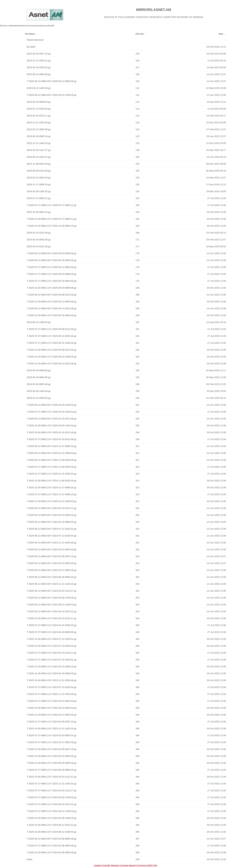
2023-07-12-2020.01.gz (39, 61)
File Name (30, 34)
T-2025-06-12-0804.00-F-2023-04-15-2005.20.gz (52, 515)
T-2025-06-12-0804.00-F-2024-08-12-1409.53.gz (52, 605)
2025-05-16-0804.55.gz (39, 377)
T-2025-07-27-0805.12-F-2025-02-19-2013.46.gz (52, 439)
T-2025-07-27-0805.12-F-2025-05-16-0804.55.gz (52, 281)
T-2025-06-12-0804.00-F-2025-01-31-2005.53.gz (52, 453)
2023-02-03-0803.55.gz (39, 240)
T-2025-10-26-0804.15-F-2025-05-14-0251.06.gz (52, 364)
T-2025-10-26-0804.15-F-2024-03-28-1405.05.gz (52, 818)
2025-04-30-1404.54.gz (39, 391)
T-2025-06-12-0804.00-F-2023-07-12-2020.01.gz (52, 529)
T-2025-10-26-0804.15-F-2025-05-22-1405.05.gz (52, 357)
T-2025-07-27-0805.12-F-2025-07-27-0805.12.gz (52, 205)
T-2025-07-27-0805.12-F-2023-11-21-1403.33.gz (52, 784)
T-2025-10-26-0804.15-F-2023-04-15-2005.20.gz (52, 667)
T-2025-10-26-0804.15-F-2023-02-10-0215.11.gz (52, 618)
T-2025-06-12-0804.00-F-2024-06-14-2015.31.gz (52, 611)
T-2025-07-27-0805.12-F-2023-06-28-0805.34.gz (52, 770)
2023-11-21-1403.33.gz (39, 143)
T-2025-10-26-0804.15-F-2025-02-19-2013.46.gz (52, 432)
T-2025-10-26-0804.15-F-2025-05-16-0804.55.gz (52, 315)
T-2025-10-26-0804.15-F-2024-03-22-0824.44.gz (52, 708)
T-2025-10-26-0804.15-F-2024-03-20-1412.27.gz (52, 777)
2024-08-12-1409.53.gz (39, 322)
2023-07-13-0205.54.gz (39, 109)
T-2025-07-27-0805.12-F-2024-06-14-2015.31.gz (52, 804)
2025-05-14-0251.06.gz (39, 246)
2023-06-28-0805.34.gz (39, 136)
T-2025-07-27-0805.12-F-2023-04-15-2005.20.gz (52, 625)
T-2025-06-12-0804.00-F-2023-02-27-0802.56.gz (52, 570)
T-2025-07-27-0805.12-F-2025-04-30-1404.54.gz (52, 412)
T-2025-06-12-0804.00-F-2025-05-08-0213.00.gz (52, 295)
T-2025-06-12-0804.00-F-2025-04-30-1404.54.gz (52, 405)
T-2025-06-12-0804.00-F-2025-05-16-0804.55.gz (52, 260)
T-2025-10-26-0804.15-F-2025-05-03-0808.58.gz (52, 288)
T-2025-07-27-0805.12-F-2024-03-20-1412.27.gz (52, 790)
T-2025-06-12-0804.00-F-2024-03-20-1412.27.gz (52, 591)
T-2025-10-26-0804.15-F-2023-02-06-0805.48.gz (52, 852)
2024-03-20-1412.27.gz (39, 150)
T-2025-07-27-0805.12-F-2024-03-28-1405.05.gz (52, 797)
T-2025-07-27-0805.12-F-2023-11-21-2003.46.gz (52, 694)
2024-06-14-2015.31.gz (39, 157)
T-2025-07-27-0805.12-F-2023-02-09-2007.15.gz (52, 722)
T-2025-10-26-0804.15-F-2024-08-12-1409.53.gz (52, 832)
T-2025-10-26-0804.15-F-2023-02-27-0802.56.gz (52, 715)
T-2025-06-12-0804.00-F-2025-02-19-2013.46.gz (52, 419)
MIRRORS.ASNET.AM (154, 10)
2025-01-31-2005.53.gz (39, 398)
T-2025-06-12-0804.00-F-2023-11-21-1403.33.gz (52, 584)
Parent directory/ (35, 40)
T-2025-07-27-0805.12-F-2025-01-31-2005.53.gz (52, 474)
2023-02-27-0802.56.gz (39, 129)
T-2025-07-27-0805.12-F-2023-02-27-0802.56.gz (52, 742)
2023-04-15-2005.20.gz (39, 67)
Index (30, 859)
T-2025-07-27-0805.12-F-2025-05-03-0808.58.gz (52, 274)
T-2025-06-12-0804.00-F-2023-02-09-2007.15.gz (52, 556)
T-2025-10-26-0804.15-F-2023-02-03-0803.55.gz (52, 756)
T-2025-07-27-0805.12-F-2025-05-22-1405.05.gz (52, 343)
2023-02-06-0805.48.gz (39, 384)
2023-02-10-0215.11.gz (39, 116)
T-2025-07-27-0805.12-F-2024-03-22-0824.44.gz (52, 701)
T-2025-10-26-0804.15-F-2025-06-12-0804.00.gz (52, 302)
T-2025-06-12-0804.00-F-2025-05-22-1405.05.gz (52, 95)
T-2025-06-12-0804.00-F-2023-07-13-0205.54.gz (52, 536)
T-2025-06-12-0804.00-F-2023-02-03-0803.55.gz (52, 563)
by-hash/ (31, 47)
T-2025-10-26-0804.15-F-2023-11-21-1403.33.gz (52, 729)
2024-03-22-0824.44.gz (39, 178)
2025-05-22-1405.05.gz (39, 88)
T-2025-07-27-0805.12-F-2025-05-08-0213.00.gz (52, 329)
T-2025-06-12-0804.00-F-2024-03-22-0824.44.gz (52, 549)
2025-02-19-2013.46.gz (39, 233)
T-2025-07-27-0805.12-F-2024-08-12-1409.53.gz (52, 811)
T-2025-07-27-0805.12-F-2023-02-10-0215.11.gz (52, 653)
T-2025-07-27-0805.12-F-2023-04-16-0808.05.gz (52, 632)
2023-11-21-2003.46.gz (39, 123)
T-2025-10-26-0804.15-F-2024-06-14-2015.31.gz (52, 825)
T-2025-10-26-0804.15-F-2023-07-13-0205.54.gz (52, 646)
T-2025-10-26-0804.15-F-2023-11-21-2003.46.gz (52, 680)
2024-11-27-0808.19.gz (39, 184)
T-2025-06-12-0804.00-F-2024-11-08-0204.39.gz (52, 460)
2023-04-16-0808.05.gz (39, 102)
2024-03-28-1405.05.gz (39, 191)
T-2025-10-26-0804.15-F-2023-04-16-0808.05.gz (52, 673)
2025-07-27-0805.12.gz (39, 198)
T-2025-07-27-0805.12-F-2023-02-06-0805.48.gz (52, 846)
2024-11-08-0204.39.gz (39, 164)
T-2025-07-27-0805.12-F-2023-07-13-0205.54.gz (52, 687)
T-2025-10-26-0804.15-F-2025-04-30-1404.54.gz (52, 426)
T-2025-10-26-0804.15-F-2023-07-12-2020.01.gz (52, 639)
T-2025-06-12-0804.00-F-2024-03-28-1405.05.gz (52, 598)
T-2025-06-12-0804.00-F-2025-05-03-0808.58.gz (52, 253)
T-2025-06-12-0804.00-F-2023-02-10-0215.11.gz (52, 508)
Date (221, 34)
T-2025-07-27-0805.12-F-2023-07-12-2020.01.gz (52, 660)
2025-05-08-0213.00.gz (39, 171)
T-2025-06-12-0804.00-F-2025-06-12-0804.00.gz (52, 81)
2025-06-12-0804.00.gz (39, 74)
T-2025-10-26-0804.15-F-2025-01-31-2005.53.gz (52, 501)
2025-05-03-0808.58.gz (39, 370)
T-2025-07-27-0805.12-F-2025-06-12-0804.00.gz (52, 267)
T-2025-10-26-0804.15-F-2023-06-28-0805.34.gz (52, 763)
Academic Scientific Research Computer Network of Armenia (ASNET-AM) (125, 865)
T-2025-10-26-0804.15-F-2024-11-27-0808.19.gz (52, 487)
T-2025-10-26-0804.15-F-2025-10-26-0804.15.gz (52, 226)
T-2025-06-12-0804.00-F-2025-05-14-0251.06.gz (52, 308)
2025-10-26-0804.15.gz (39, 212)
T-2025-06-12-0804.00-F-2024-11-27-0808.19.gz (52, 446)
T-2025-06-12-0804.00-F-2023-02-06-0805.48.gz (52, 839)
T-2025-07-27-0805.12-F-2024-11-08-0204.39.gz (52, 467)
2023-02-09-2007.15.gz (39, 54)
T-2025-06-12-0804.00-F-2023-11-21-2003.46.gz (52, 543)
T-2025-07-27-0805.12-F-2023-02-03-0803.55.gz (52, 735)
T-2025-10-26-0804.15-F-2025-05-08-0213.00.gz (52, 350)
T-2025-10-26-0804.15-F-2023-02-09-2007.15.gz (52, 749)
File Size (140, 34)
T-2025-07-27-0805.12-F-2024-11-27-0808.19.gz (52, 494)
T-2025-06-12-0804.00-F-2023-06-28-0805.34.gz (52, 577)
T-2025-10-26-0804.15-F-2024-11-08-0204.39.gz (52, 481)
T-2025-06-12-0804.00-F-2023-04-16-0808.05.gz (52, 522)
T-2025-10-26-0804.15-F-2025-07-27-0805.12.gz (52, 219)
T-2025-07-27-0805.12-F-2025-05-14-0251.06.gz (52, 336)
